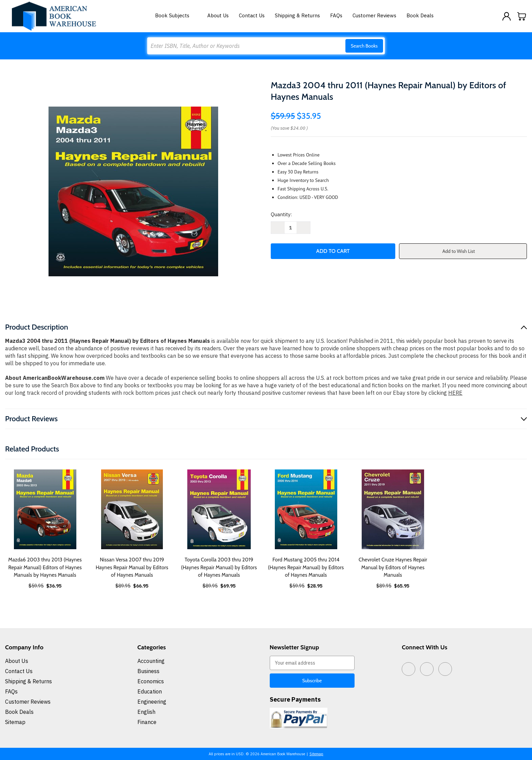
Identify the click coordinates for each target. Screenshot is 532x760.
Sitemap (15, 722)
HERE (455, 393)
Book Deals (420, 15)
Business (148, 671)
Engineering (152, 702)
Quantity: (281, 214)
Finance (147, 722)
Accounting (151, 661)
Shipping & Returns (297, 15)
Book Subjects (176, 15)
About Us (218, 15)
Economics (151, 681)
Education (150, 691)
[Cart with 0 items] (522, 16)
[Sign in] (507, 16)
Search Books (364, 46)
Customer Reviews (374, 15)
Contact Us (252, 15)
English (146, 712)
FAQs (336, 15)
